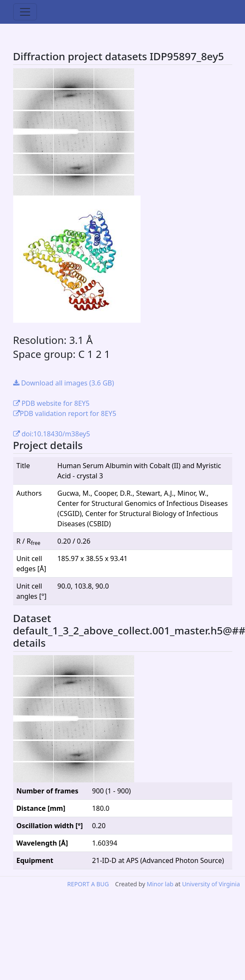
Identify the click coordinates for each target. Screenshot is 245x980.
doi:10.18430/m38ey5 (52, 434)
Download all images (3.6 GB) (64, 383)
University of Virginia (211, 884)
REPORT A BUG (88, 884)
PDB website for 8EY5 (51, 403)
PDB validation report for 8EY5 (65, 413)
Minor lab (160, 884)
